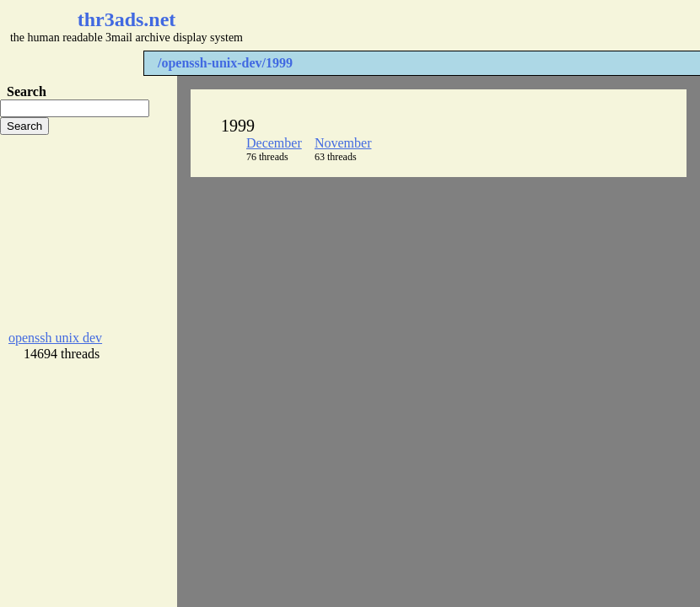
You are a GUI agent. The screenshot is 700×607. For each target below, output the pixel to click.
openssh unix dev (55, 338)
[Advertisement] (89, 233)
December (274, 143)
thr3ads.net (127, 19)
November (343, 143)
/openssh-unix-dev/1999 (225, 63)
